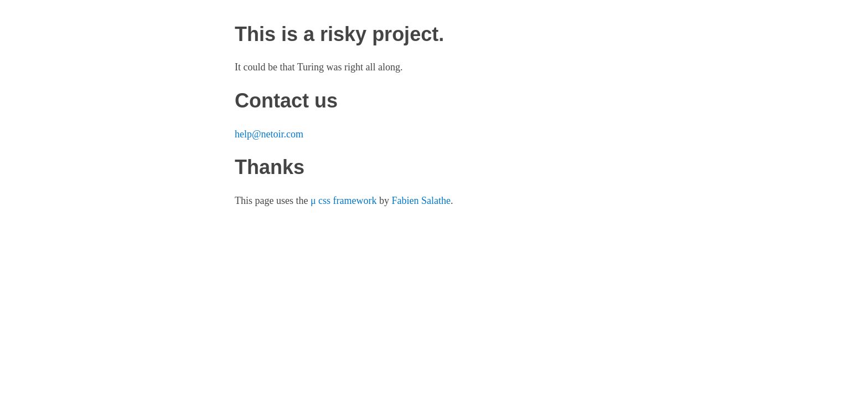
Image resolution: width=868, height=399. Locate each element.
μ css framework (344, 201)
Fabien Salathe (421, 201)
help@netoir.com (269, 134)
